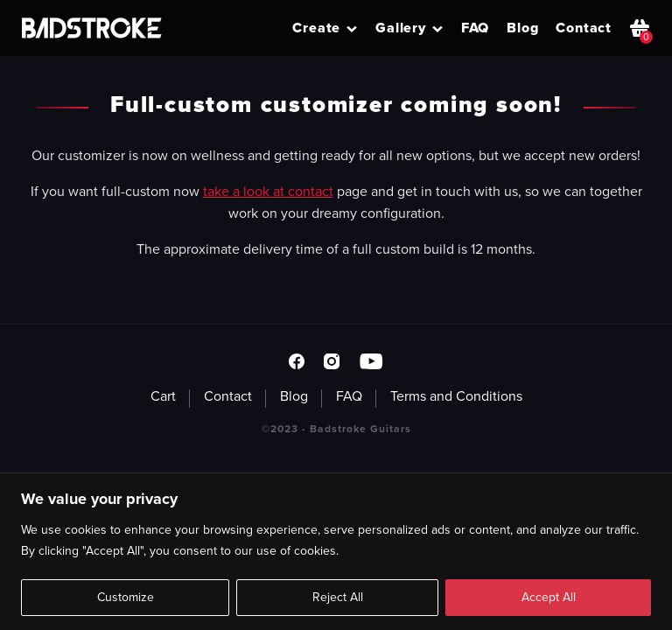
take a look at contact (268, 191)
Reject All (338, 597)
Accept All (549, 597)
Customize (126, 597)
